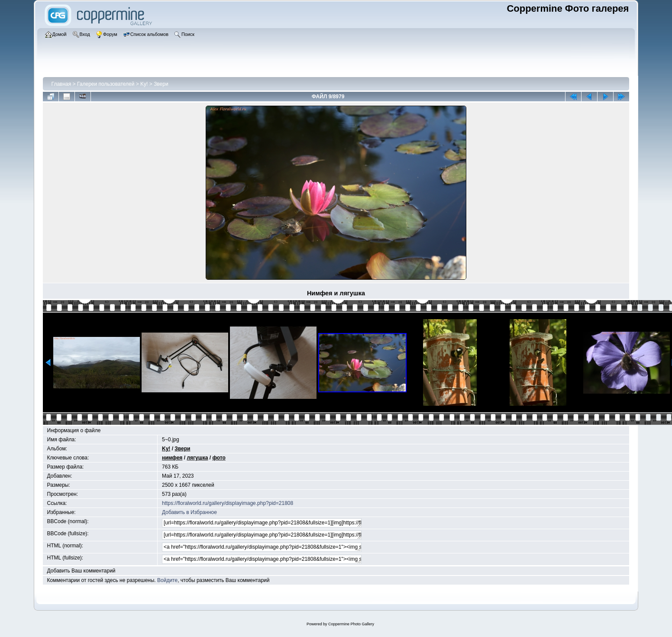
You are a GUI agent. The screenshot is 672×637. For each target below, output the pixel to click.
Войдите (167, 580)
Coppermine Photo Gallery (351, 624)
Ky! (144, 84)
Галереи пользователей (106, 84)
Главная (61, 84)
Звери (161, 84)
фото (219, 458)
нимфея (172, 458)
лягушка (197, 458)
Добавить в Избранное (189, 512)
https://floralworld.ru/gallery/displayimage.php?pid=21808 (228, 503)
